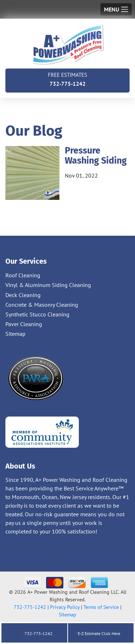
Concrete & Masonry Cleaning (42, 305)
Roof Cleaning (23, 275)
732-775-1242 (67, 79)
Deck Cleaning (23, 295)
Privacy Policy (65, 607)
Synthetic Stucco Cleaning (37, 314)
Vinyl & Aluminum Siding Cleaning (48, 285)
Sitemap (15, 334)
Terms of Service (101, 607)
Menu (112, 9)
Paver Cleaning (24, 324)
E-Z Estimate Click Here (98, 633)
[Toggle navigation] (116, 9)
